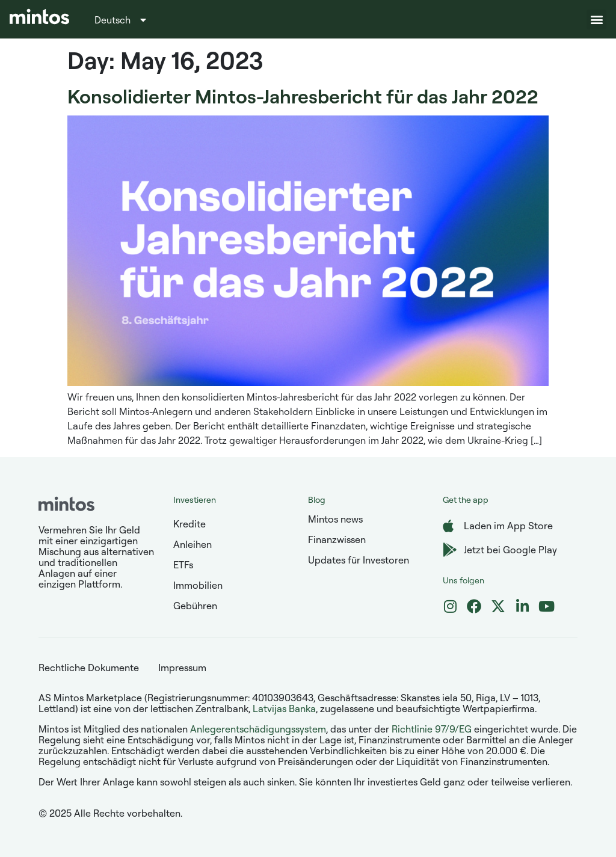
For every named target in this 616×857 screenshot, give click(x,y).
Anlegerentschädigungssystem (258, 729)
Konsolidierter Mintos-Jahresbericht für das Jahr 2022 (303, 96)
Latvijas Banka (284, 708)
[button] (596, 20)
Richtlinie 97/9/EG (432, 729)
